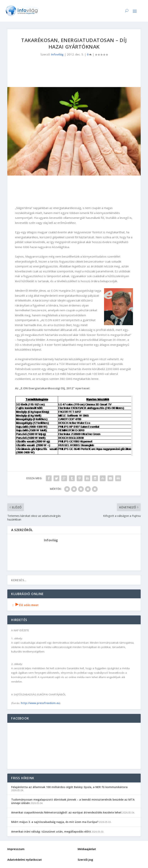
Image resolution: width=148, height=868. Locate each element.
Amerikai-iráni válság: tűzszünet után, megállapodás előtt (51, 831)
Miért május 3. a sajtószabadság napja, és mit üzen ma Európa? (55, 822)
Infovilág (57, 54)
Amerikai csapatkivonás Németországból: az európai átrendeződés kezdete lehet (66, 812)
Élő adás (25, 605)
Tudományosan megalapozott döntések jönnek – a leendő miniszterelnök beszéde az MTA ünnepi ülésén (73, 801)
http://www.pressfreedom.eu (40, 703)
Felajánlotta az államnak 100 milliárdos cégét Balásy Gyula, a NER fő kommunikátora (69, 787)
